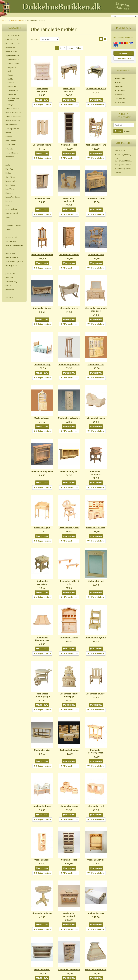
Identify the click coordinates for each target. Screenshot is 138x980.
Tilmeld (118, 131)
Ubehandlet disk (42, 726)
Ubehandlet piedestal (69, 356)
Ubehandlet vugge (69, 299)
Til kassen (124, 53)
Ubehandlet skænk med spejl (69, 674)
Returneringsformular (124, 168)
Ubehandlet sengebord (42, 87)
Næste (71, 48)
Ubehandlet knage (42, 299)
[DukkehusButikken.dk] (69, 8)
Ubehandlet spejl (96, 566)
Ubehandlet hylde (69, 462)
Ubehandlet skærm (42, 139)
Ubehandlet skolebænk (69, 194)
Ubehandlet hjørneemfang (42, 621)
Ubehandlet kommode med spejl (96, 302)
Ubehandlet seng (42, 355)
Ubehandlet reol (69, 139)
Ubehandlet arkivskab (69, 410)
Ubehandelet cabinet (69, 247)
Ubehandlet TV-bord (96, 87)
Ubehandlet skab (42, 192)
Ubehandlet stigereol (96, 621)
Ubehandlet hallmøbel (42, 247)
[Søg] (136, 17)
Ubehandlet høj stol (69, 515)
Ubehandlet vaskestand (69, 882)
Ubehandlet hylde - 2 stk (69, 567)
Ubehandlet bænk (42, 780)
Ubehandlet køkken (96, 515)
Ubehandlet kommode (69, 936)
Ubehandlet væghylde (42, 463)
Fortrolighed (120, 151)
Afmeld (127, 131)
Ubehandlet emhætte (96, 936)
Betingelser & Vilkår (123, 165)
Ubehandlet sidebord (42, 882)
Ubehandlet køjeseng (96, 140)
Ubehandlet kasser (69, 780)
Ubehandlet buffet (96, 192)
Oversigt (118, 172)
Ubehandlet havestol (96, 674)
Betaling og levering (123, 154)
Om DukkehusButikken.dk (124, 160)
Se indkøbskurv (124, 58)
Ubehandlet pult (42, 515)
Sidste (79, 48)
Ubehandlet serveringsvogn (42, 674)
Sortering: (35, 39)
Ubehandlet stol (96, 246)
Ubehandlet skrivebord (69, 87)
